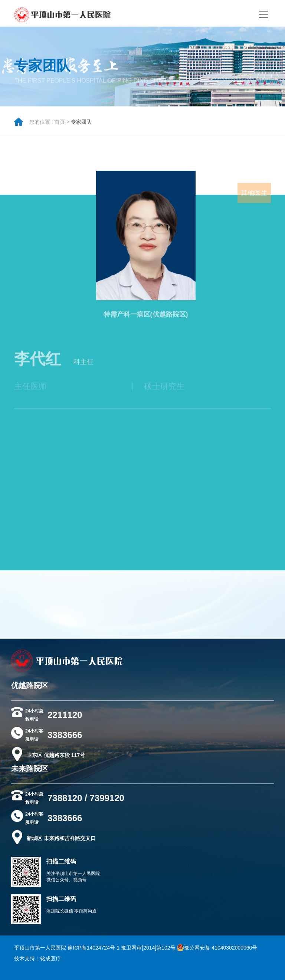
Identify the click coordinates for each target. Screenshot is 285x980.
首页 (60, 125)
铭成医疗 (50, 958)
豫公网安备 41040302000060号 (217, 948)
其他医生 (254, 200)
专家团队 (81, 125)
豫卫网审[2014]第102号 (148, 948)
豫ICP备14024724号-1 (94, 948)
